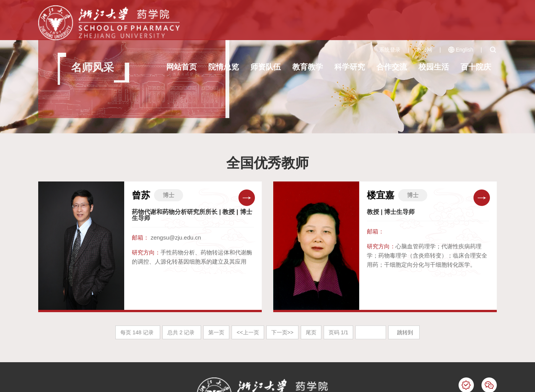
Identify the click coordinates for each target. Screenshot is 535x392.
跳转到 (406, 332)
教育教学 (308, 67)
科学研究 (350, 67)
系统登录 (390, 50)
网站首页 (182, 67)
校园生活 (434, 67)
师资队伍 (266, 67)
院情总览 (224, 67)
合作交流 (392, 67)
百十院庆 (476, 67)
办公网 (424, 50)
